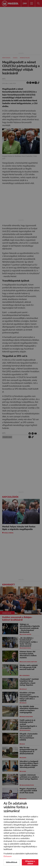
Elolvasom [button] (8, 856)
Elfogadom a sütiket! (30, 862)
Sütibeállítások (12, 862)
